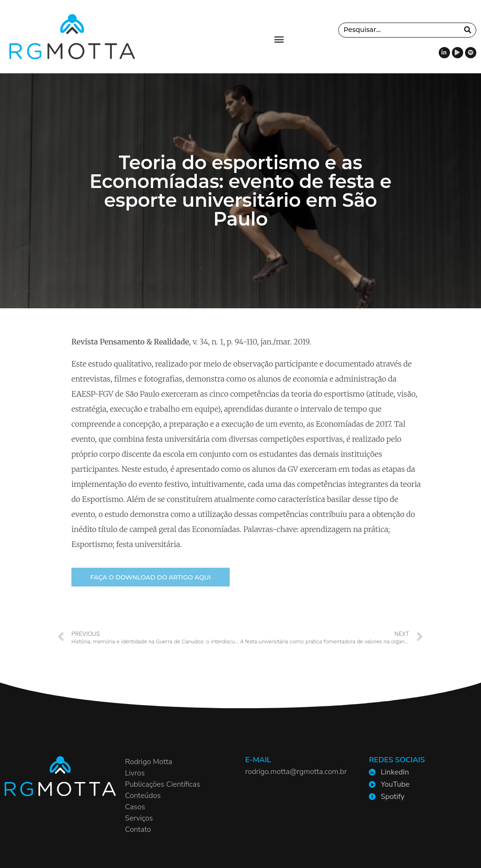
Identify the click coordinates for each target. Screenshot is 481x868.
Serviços (139, 818)
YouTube (395, 784)
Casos (135, 807)
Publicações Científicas (163, 784)
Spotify (392, 797)
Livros (135, 773)
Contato (138, 829)
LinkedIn (395, 772)
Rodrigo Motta (149, 762)
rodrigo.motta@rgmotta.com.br (296, 772)
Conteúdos (143, 796)
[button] (279, 39)
